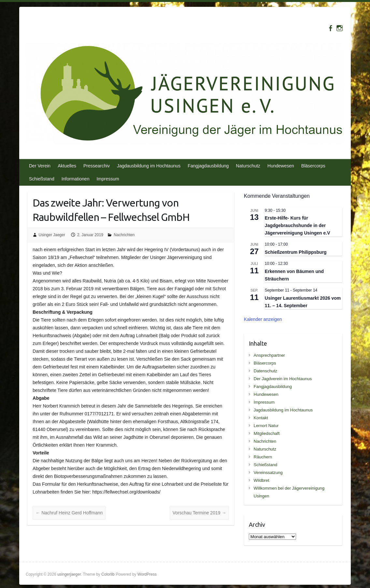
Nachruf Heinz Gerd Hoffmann (69, 513)
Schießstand (42, 179)
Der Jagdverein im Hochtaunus (283, 379)
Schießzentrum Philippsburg (296, 252)
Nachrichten (124, 235)
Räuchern (263, 457)
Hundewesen (281, 166)
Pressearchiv (97, 166)
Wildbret (262, 480)
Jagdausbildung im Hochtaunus (149, 166)
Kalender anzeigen (263, 319)
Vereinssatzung (268, 473)
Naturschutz (248, 166)
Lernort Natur (266, 426)
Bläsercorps (313, 166)
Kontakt (261, 418)
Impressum (108, 179)
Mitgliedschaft (267, 433)
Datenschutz (265, 371)
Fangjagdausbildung (208, 166)
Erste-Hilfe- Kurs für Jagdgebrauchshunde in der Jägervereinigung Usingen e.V (298, 225)
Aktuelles (67, 166)
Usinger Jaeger (52, 235)
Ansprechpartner (269, 355)
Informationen (76, 179)
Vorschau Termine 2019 (199, 513)
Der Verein (40, 166)
